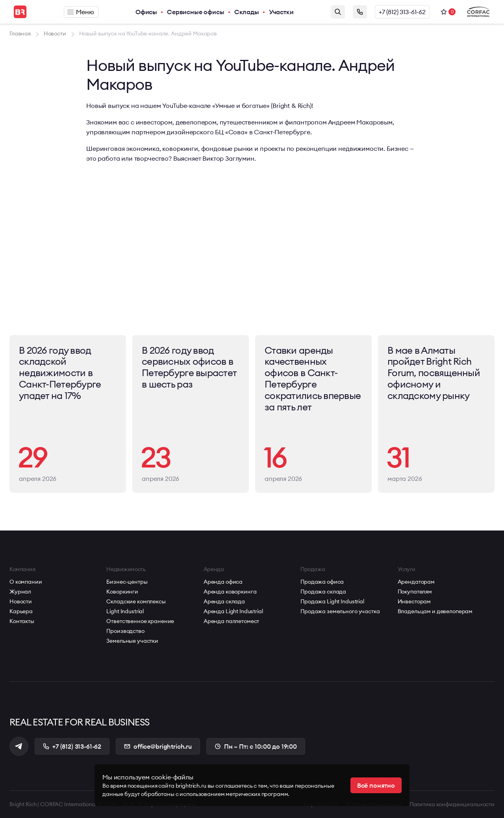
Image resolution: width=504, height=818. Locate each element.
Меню (81, 12)
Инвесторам (414, 601)
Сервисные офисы (196, 12)
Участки (281, 12)
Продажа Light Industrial (332, 601)
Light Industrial (125, 611)
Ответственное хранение (140, 621)
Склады (247, 12)
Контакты (22, 621)
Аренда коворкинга (230, 592)
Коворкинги (122, 592)
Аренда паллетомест (231, 621)
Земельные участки (132, 641)
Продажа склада (323, 592)
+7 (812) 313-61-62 (402, 12)
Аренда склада (224, 601)
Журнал (20, 592)
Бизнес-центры (127, 582)
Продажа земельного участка (340, 611)
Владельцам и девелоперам (435, 611)
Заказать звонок (360, 12)
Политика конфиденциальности (452, 804)
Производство (125, 631)
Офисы (146, 12)
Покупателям (415, 592)
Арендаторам (416, 582)
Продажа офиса (322, 582)
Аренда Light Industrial (233, 611)
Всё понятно (376, 785)
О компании (26, 582)
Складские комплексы (136, 601)
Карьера (21, 611)
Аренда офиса (223, 582)
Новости (21, 601)
